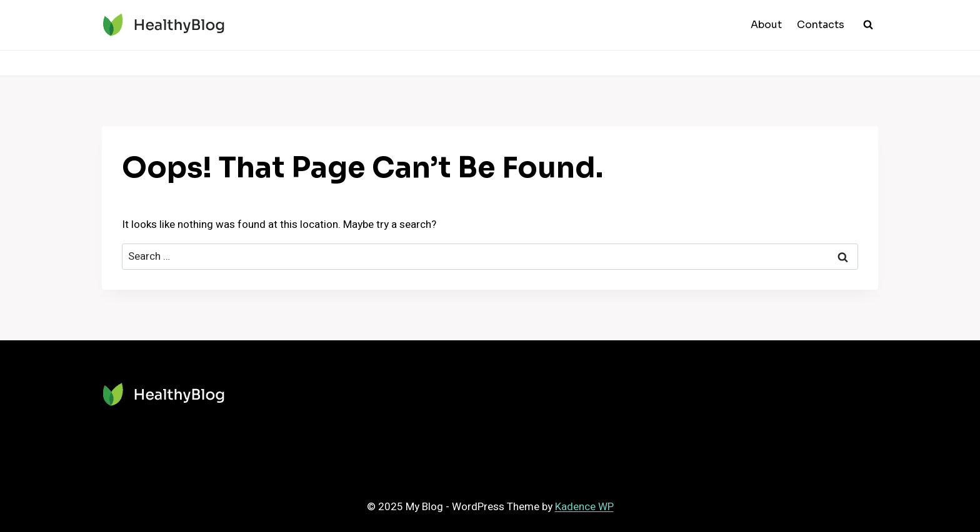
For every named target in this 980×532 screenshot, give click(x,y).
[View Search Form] (868, 25)
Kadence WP (584, 507)
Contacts (821, 25)
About (766, 25)
